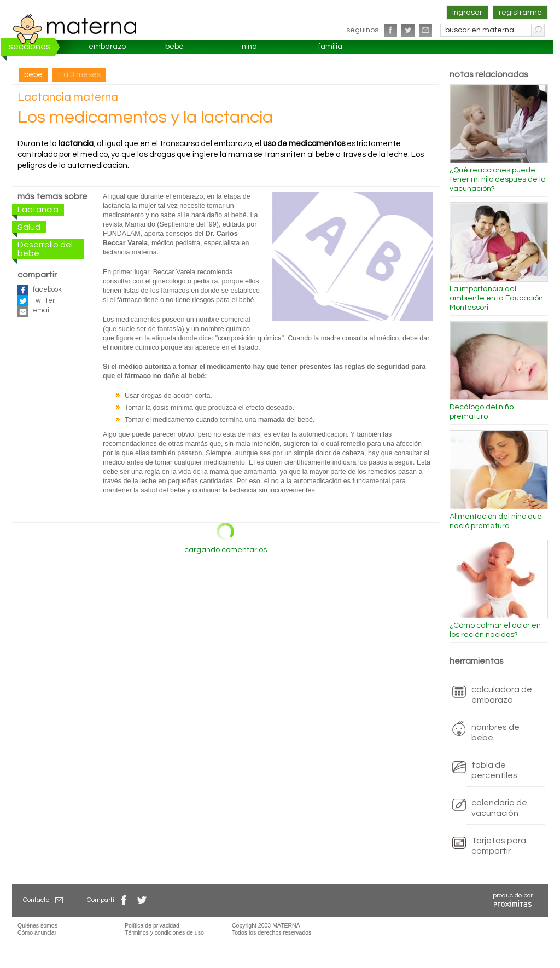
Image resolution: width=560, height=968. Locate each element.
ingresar (467, 13)
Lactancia (38, 210)
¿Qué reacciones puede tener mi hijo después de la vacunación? (498, 179)
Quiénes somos (37, 925)
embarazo (107, 47)
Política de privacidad (152, 925)
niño (249, 47)
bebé (174, 47)
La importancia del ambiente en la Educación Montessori (496, 298)
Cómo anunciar (37, 932)
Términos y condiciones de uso (164, 932)
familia (330, 47)
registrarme (520, 13)
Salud (29, 227)
